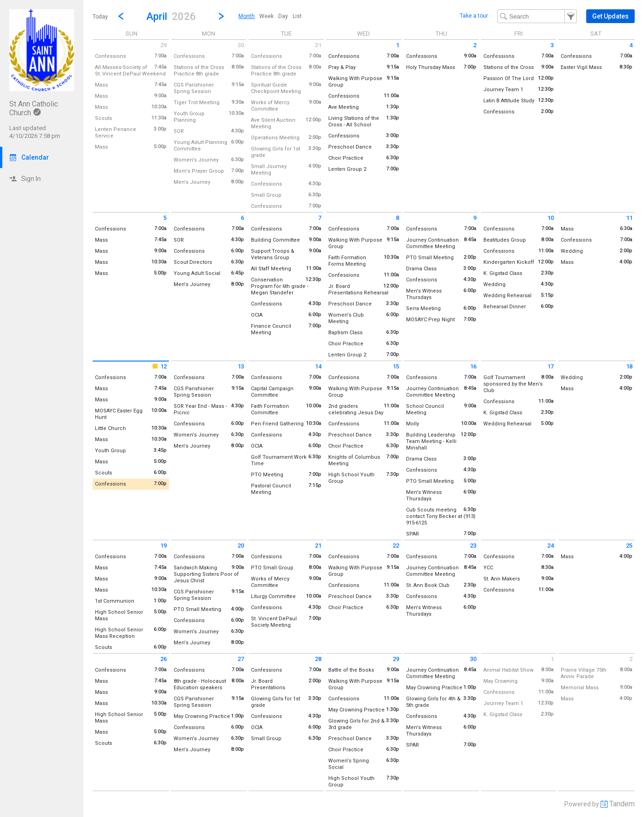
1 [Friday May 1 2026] (552, 659)
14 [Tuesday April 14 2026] (318, 366)
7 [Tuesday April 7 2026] (320, 218)
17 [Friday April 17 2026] (550, 366)
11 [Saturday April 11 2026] (629, 218)
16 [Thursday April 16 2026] (473, 366)
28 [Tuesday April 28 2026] (318, 659)
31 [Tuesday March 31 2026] (318, 45)
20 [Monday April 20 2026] (241, 546)
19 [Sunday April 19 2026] (163, 546)
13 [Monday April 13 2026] (241, 366)
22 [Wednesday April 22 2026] (396, 546)
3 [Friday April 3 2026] (552, 45)
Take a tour (474, 16)
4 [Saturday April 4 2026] (631, 45)
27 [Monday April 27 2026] (241, 659)
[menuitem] (247, 16)
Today (100, 17)
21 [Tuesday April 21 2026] (318, 546)
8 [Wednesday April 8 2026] (397, 218)
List (297, 16)
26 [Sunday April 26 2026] (163, 659)
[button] (171, 16)
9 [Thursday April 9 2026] (475, 218)
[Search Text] (537, 16)
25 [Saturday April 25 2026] (629, 546)
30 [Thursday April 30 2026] (473, 659)
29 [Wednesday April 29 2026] (396, 659)
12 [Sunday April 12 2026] (159, 366)
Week (266, 16)
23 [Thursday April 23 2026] (473, 546)
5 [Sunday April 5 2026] (165, 218)
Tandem (622, 804)
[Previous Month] (121, 16)
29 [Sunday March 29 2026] (163, 45)
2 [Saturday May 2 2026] (631, 659)
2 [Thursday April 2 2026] (475, 45)
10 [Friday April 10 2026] (550, 218)
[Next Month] (221, 16)
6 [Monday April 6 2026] (242, 218)
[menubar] (270, 16)
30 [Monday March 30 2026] (241, 45)
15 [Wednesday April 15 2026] (396, 366)
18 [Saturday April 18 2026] (629, 366)
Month (247, 16)
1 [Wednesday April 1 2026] (397, 45)
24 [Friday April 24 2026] (550, 546)
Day (283, 16)
